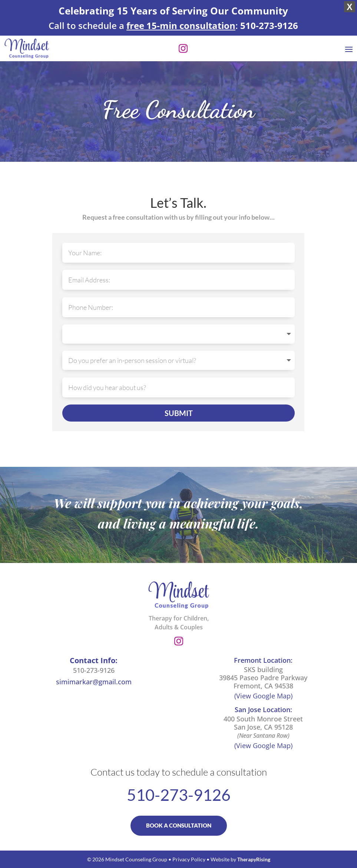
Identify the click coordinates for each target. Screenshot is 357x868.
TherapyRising (254, 859)
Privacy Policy (189, 859)
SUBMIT (179, 413)
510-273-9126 (94, 670)
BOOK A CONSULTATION (179, 825)
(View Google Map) (263, 696)
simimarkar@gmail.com (94, 682)
